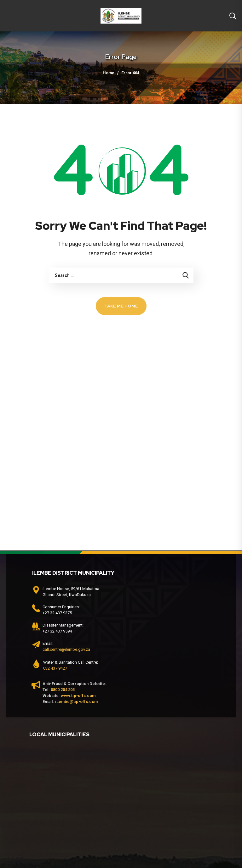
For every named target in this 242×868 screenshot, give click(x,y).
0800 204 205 (63, 690)
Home (109, 73)
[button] (233, 16)
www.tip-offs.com (78, 696)
